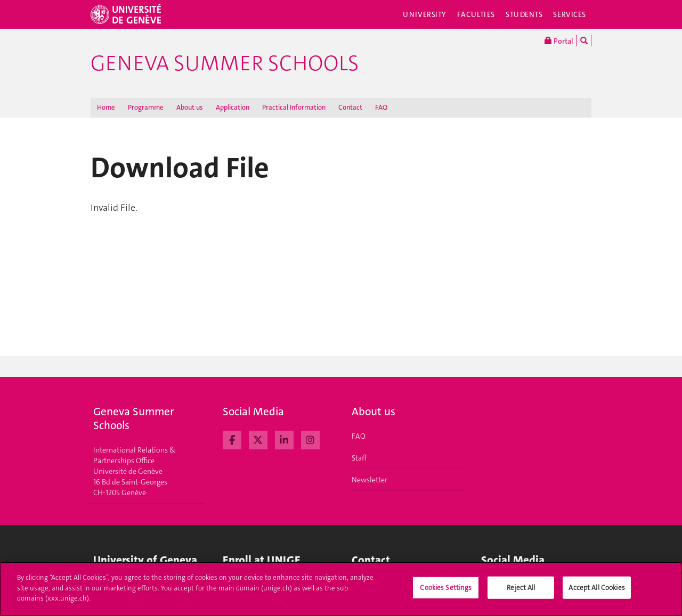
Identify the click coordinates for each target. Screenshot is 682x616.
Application (233, 107)
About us (190, 107)
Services (570, 14)
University (425, 14)
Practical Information (294, 107)
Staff (359, 458)
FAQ (381, 107)
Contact (350, 107)
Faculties (476, 14)
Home (106, 107)
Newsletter (370, 480)
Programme (146, 107)
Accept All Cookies (596, 589)
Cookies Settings (446, 589)
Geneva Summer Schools (225, 63)
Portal (559, 40)
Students (524, 14)
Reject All (521, 589)
